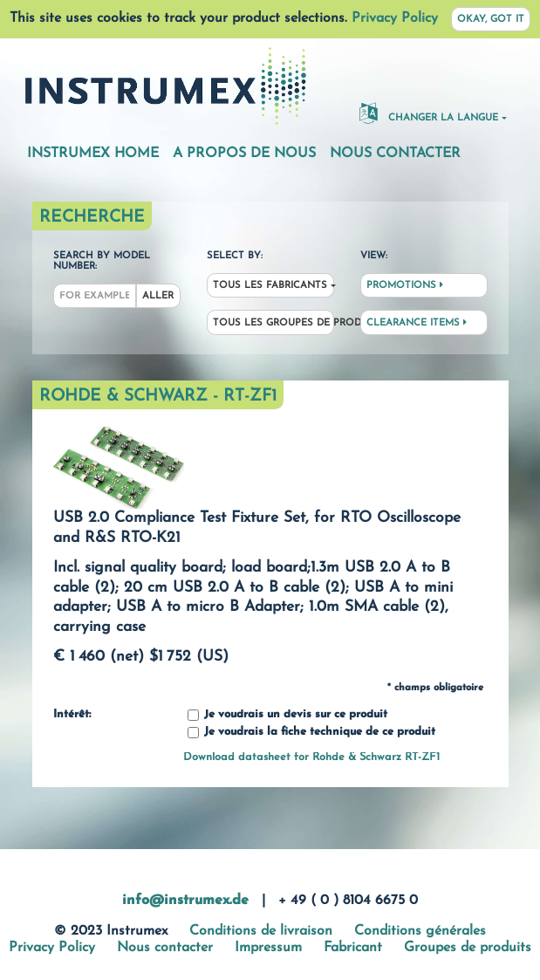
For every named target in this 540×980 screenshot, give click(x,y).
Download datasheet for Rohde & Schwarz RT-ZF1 (311, 757)
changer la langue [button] (429, 113)
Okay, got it (491, 20)
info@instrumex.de (185, 901)
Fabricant (353, 948)
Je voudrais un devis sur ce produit (287, 715)
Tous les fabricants (270, 286)
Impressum (268, 948)
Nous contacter (395, 154)
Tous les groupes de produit (273, 323)
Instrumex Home (93, 154)
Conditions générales (420, 931)
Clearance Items (417, 323)
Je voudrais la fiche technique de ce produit (311, 733)
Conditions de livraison (261, 931)
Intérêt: (72, 715)
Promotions (405, 285)
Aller (158, 296)
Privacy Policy (395, 18)
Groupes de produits (468, 948)
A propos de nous (244, 154)
